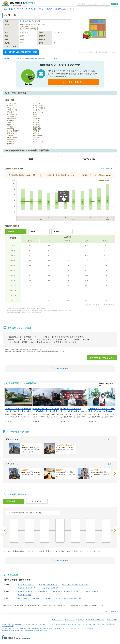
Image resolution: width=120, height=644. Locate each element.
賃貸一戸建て (56, 624)
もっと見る (107, 439)
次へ (115, 530)
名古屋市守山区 (60, 9)
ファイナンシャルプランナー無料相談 (81, 628)
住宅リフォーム (14, 628)
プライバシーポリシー (96, 620)
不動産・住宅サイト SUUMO (13, 9)
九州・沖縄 (43, 631)
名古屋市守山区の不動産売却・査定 (21, 52)
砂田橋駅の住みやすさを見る (102, 358)
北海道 (4, 631)
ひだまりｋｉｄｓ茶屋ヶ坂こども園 (66, 591)
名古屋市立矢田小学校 (26, 585)
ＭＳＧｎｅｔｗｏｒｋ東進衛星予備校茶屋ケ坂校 (64, 598)
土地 (113, 624)
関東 (13, 631)
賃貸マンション (37, 624)
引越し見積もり (43, 628)
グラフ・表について (108, 169)
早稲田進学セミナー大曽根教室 (29, 598)
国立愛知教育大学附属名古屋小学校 (75, 585)
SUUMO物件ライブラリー (35, 9)
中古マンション (87, 624)
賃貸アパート (47, 624)
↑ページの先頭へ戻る (111, 611)
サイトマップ (70, 620)
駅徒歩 (56, 232)
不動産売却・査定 (25, 628)
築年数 (33, 232)
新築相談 (34, 628)
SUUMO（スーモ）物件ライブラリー (19, 4)
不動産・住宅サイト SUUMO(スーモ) (14, 624)
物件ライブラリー (63, 628)
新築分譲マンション (74, 624)
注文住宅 (5, 628)
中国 (37, 631)
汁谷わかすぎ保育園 (91, 591)
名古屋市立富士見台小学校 (28, 588)
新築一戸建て (97, 624)
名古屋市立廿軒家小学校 (51, 588)
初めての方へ (57, 620)
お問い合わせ (112, 620)
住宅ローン (53, 628)
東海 (26, 631)
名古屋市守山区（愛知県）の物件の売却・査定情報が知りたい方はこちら (30, 58)
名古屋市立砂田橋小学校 (48, 585)
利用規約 (81, 620)
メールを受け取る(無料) (73, 82)
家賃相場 (64, 624)
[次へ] (115, 473)
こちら (88, 551)
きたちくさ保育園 (24, 595)
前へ (5, 530)
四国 (34, 631)
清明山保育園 (42, 591)
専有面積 (11, 232)
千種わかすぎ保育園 (25, 591)
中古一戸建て (106, 624)
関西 (30, 631)
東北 (9, 631)
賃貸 (29, 624)
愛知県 (50, 9)
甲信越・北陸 (19, 631)
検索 (116, 4)
